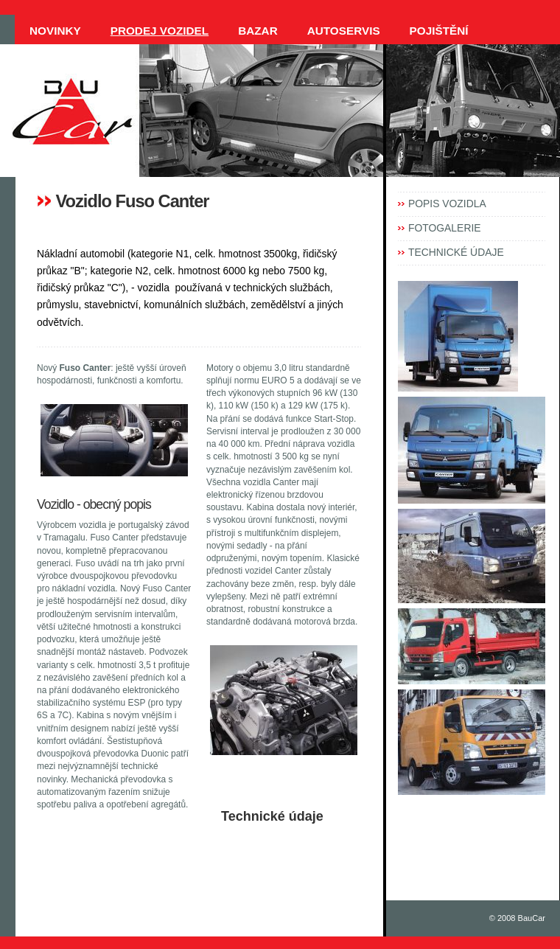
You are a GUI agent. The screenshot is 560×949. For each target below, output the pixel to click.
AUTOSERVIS (344, 31)
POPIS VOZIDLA (447, 204)
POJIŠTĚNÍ (439, 31)
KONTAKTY (60, 60)
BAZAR (258, 31)
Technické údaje (272, 816)
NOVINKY (55, 31)
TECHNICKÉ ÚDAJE (456, 252)
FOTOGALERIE (445, 228)
